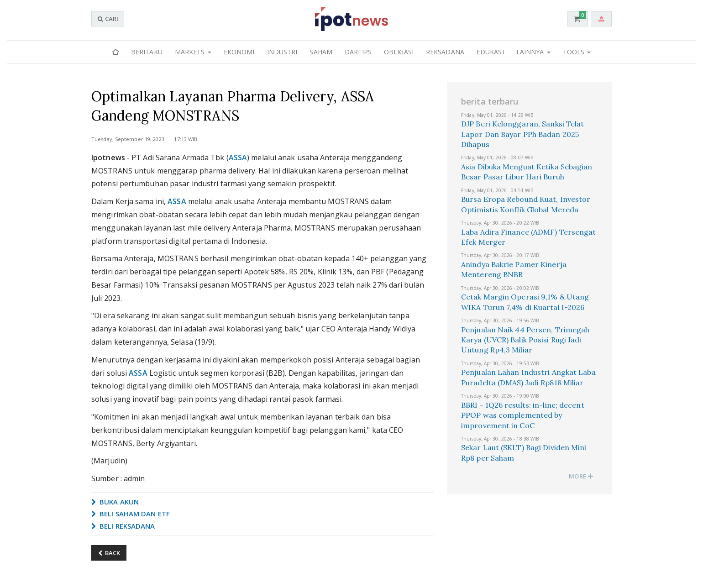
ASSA (238, 157)
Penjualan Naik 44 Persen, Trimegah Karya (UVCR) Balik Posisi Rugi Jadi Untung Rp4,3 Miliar (525, 340)
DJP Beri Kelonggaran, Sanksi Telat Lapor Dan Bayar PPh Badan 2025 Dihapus (522, 134)
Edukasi (490, 52)
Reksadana (445, 52)
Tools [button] (577, 52)
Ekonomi (239, 52)
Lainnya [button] (533, 52)
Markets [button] (193, 52)
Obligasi (399, 52)
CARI (108, 19)
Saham (321, 52)
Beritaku (147, 52)
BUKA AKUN (115, 502)
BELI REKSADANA (123, 526)
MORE (581, 476)
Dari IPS (358, 52)
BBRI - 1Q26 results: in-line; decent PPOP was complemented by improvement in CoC (523, 415)
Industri (282, 52)
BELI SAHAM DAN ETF (131, 514)
